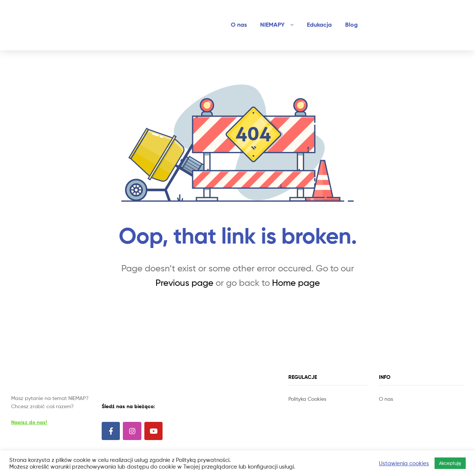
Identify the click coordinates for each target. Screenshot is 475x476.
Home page (296, 283)
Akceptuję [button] (450, 463)
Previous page (184, 283)
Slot (294, 407)
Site (303, 407)
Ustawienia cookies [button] (404, 463)
